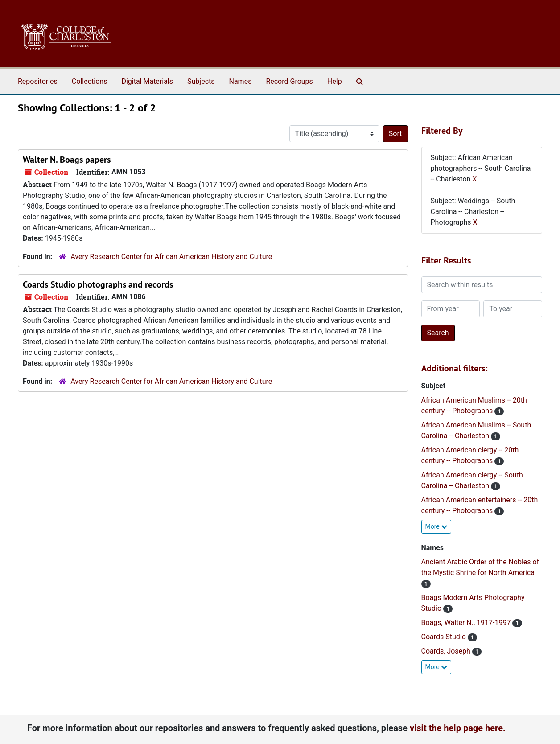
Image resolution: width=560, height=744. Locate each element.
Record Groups (289, 81)
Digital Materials (147, 81)
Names (241, 81)
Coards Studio (445, 637)
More (436, 526)
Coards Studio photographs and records (98, 284)
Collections (90, 81)
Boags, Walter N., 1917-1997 (467, 623)
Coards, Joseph (447, 651)
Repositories (38, 81)
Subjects (201, 81)
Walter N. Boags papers (67, 160)
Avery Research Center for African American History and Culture (171, 257)
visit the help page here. (458, 728)
